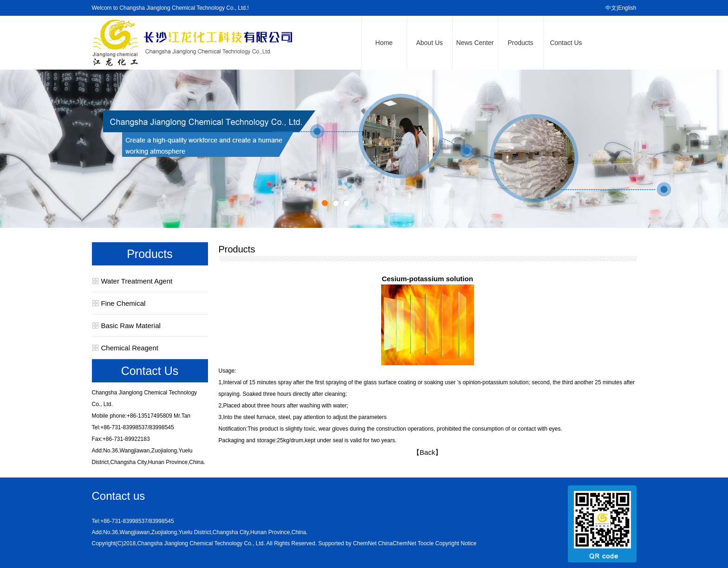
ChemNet (365, 543)
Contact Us (566, 43)
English (627, 8)
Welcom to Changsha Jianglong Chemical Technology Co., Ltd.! (170, 8)
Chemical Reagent (130, 348)
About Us (429, 43)
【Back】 (427, 452)
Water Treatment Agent (137, 281)
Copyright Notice (456, 543)
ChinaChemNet (397, 543)
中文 (611, 8)
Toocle (426, 543)
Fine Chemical (123, 303)
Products (520, 43)
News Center (475, 43)
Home (384, 43)
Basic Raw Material (131, 326)
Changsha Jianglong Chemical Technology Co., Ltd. (201, 543)
